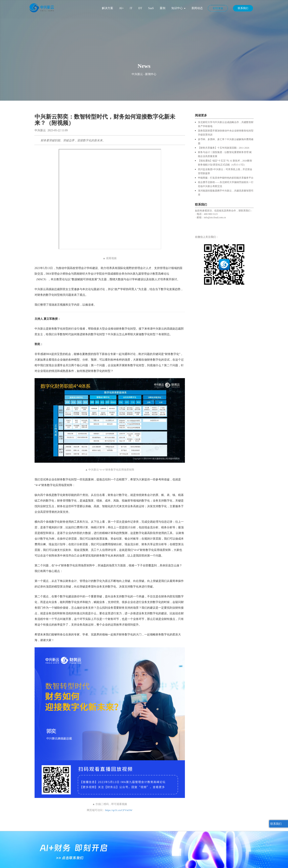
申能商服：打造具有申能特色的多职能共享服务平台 (226, 178)
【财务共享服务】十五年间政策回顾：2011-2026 (224, 148)
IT (131, 8)
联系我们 (243, 8)
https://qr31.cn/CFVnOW (119, 810)
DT (140, 8)
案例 (163, 8)
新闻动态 (197, 8)
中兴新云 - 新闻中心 (144, 74)
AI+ (121, 8)
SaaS (151, 8)
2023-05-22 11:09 (58, 130)
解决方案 (108, 8)
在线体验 (218, 8)
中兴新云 (40, 130)
